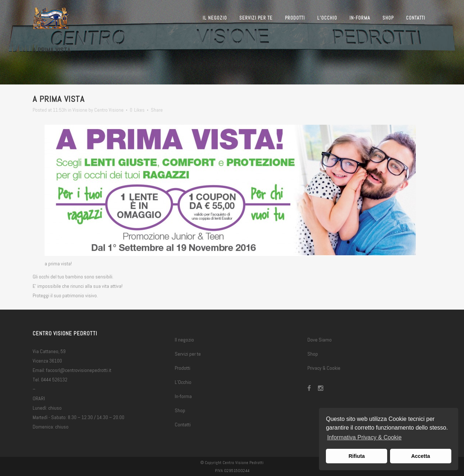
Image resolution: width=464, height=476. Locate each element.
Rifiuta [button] (357, 456)
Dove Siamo (320, 340)
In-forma (183, 396)
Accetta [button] (420, 456)
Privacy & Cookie (324, 368)
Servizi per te (188, 354)
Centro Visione (109, 110)
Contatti (183, 425)
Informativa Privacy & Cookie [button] (364, 437)
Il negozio (184, 340)
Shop (180, 410)
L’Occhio (183, 382)
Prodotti (183, 368)
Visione (80, 110)
